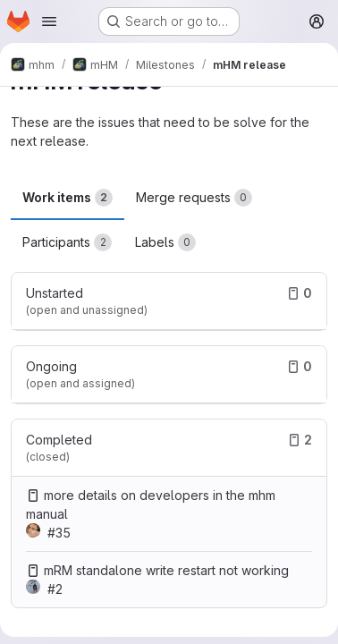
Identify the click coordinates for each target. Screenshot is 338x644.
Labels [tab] (165, 242)
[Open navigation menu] (49, 21)
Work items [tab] (68, 198)
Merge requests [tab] (194, 198)
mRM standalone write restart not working (166, 570)
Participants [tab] (67, 242)
